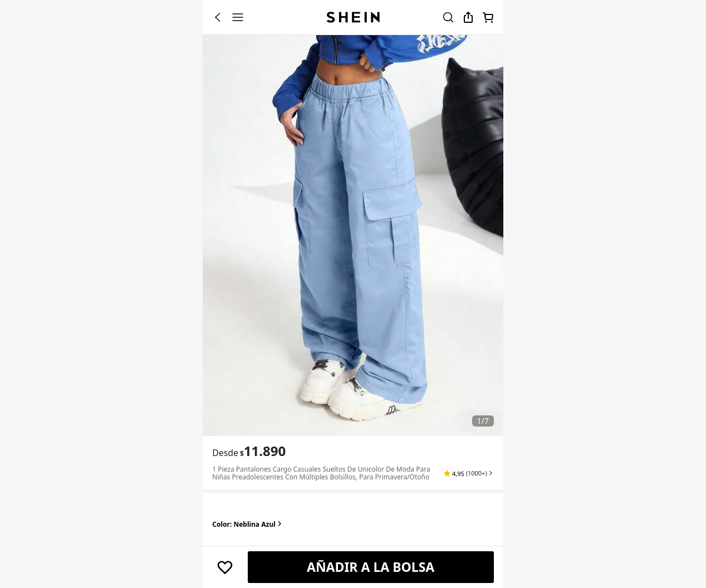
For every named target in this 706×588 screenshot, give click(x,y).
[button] (469, 473)
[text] (263, 451)
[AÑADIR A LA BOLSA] (371, 567)
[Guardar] (225, 567)
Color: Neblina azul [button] (248, 524)
